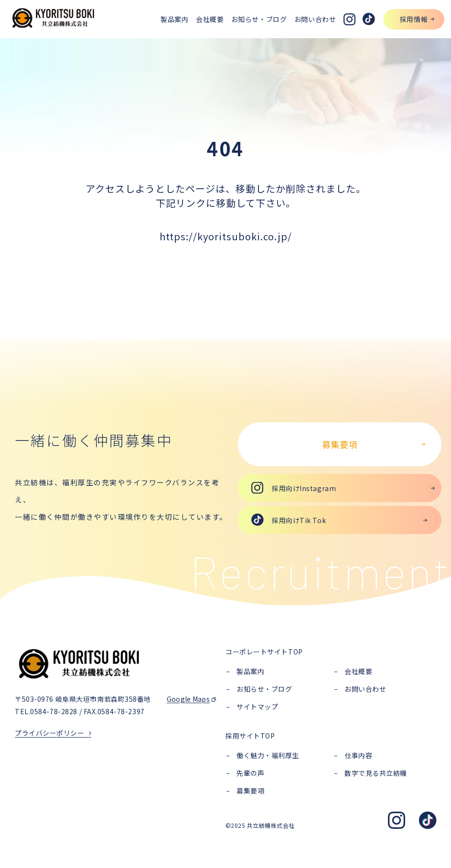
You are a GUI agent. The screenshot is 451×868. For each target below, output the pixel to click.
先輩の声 (250, 773)
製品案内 (250, 671)
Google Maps (188, 699)
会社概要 (358, 671)
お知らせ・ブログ (264, 689)
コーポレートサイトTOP (264, 652)
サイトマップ (257, 707)
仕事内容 (358, 755)
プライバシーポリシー (50, 733)
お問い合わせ (365, 689)
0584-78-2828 (54, 711)
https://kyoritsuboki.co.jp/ (226, 236)
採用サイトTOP (250, 736)
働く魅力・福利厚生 (268, 755)
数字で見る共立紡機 (376, 773)
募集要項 (250, 791)
